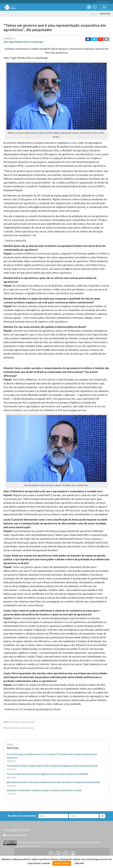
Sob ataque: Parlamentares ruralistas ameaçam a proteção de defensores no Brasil (44, 790)
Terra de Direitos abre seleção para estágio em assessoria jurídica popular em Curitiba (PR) (47, 774)
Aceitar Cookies (62, 863)
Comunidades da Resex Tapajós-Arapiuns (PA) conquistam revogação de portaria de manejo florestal (52, 766)
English (99, 2)
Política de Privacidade (15, 835)
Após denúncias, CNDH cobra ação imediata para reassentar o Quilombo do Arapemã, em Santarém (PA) (53, 782)
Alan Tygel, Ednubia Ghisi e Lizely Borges (23, 42)
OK (102, 816)
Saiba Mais (79, 863)
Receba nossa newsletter (23, 816)
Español (106, 2)
